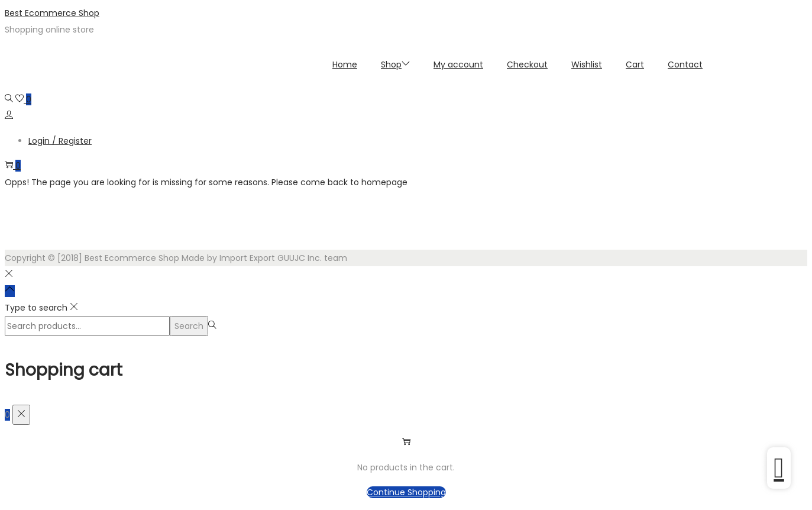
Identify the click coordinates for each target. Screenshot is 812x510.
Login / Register (60, 141)
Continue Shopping (406, 492)
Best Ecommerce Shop (52, 13)
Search (189, 326)
